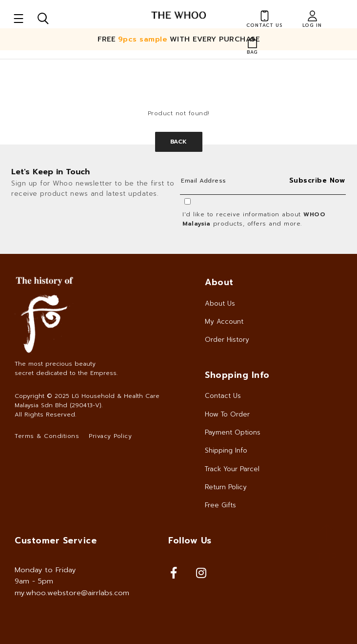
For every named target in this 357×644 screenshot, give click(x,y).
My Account (224, 322)
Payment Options (233, 432)
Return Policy (226, 487)
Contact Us (223, 396)
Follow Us (190, 540)
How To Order (227, 414)
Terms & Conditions (47, 436)
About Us (220, 303)
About (219, 282)
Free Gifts (220, 505)
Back (179, 142)
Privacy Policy (110, 436)
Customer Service (56, 540)
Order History (227, 340)
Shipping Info (226, 450)
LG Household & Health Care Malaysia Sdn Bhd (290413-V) (87, 401)
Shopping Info (237, 375)
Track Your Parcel (232, 469)
